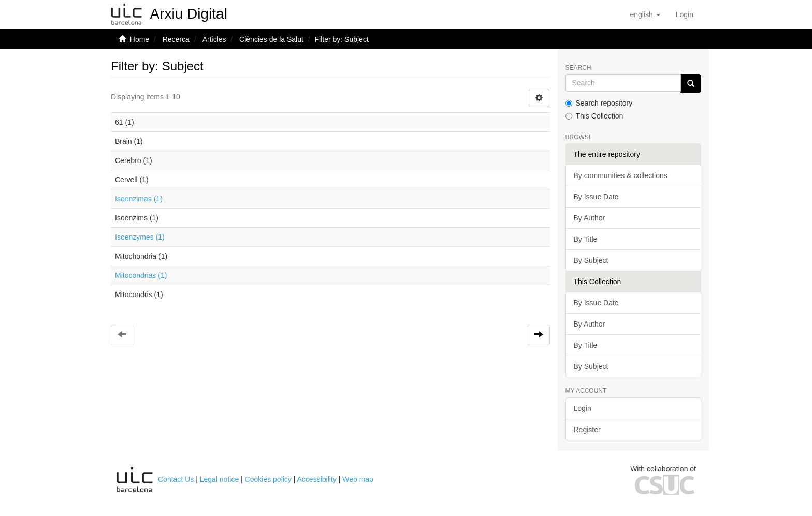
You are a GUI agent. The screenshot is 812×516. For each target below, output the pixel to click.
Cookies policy (268, 479)
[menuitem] (685, 14)
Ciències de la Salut (271, 39)
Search (578, 68)
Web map (358, 479)
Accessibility (317, 479)
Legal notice (220, 479)
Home (140, 39)
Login (583, 408)
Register (587, 430)
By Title (586, 239)
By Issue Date (596, 197)
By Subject (591, 260)
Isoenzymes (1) (140, 237)
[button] (645, 14)
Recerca (176, 39)
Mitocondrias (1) (141, 275)
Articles (214, 39)
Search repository (599, 103)
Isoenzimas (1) (139, 199)
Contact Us (176, 479)
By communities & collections (621, 175)
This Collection (594, 116)
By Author (590, 218)
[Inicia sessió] (685, 14)
